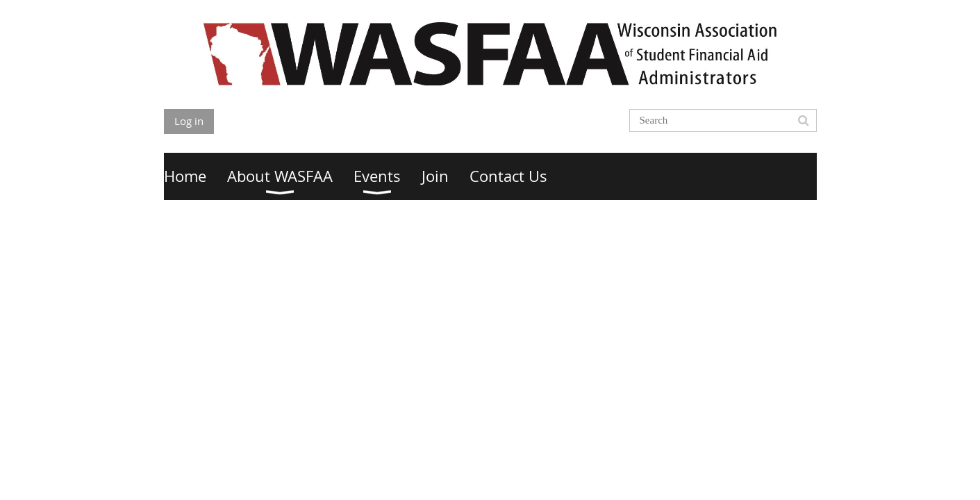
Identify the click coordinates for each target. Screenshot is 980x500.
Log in (189, 121)
